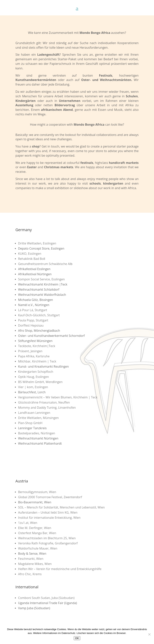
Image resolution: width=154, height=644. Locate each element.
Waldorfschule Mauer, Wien (38, 548)
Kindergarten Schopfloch (36, 372)
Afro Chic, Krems (30, 574)
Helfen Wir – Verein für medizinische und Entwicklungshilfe (60, 569)
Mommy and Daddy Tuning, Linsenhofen (47, 408)
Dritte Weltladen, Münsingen (38, 418)
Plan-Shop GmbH (30, 423)
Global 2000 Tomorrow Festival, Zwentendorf (50, 497)
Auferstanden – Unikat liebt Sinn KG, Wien (48, 512)
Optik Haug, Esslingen (34, 377)
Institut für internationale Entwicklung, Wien (49, 518)
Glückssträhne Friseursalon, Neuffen (44, 402)
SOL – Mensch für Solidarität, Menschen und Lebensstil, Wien (61, 507)
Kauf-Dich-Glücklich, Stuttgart (39, 315)
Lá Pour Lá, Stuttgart (33, 310)
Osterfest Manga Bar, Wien (37, 533)
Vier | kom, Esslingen (33, 387)
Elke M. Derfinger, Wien (35, 528)
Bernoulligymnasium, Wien (37, 492)
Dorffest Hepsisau (31, 325)
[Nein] (149, 634)
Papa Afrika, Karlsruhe (34, 356)
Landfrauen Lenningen (34, 413)
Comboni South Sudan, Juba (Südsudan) (46, 598)
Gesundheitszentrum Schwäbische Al (44, 264)
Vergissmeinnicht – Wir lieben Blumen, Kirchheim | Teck (58, 397)
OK (77, 638)
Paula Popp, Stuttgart (33, 320)
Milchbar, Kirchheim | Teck (37, 361)
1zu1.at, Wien (28, 523)
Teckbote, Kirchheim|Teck (37, 346)
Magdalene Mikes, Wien (35, 564)
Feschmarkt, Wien (31, 559)
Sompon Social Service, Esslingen (42, 279)
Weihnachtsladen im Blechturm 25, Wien (47, 538)
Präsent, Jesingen (30, 351)
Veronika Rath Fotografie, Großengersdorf (48, 543)
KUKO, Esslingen (30, 254)
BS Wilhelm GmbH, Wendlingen (40, 382)
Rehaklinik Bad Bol (31, 259)
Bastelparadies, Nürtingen (37, 433)
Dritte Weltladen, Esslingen (37, 243)
